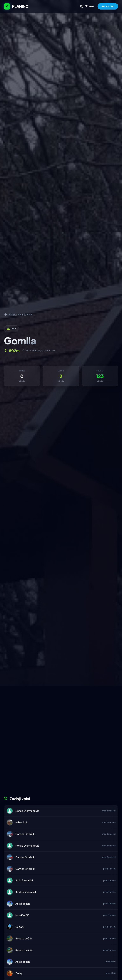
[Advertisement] (61, 710)
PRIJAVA (87, 6)
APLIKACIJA (108, 6)
